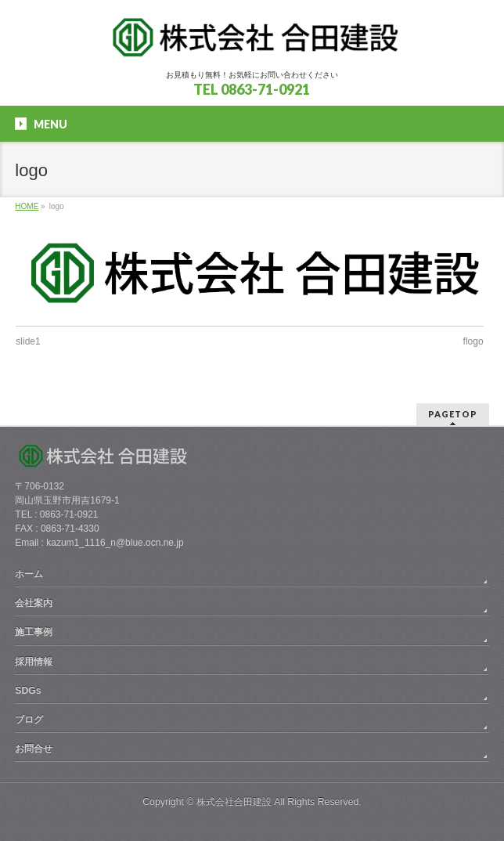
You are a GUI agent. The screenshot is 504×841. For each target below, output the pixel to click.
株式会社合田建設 (234, 802)
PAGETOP (453, 414)
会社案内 (34, 603)
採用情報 (34, 662)
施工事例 (34, 632)
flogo (473, 341)
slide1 (28, 341)
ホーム (29, 574)
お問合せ (34, 749)
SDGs (28, 691)
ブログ (29, 720)
